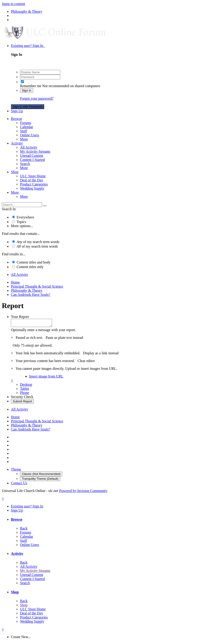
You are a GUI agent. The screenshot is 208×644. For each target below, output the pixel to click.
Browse (16, 119)
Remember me (31, 86)
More (24, 139)
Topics (21, 222)
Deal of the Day (32, 180)
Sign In (27, 90)
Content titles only (30, 267)
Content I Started (32, 160)
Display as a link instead (101, 354)
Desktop (26, 386)
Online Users (30, 135)
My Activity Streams (35, 151)
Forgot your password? (37, 98)
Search (25, 164)
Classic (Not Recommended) (41, 475)
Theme (16, 471)
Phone (25, 394)
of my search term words (38, 242)
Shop (15, 172)
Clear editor (86, 362)
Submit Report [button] (22, 403)
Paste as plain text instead (64, 339)
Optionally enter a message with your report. (43, 331)
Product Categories (34, 184)
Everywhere (25, 217)
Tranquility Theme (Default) (40, 480)
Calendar (27, 127)
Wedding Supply (32, 188)
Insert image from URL (46, 378)
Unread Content (32, 156)
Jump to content (13, 4)
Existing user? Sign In (28, 46)
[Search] (22, 205)
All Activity (29, 147)
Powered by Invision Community (83, 492)
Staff (24, 131)
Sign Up (17, 111)
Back (24, 530)
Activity (17, 143)
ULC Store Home (33, 176)
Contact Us (19, 484)
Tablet (25, 390)
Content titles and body (34, 262)
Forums (26, 123)
